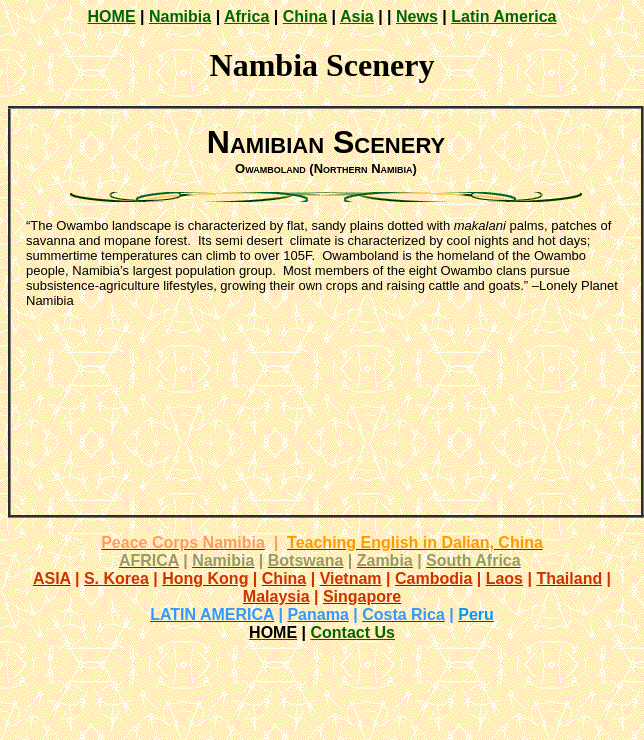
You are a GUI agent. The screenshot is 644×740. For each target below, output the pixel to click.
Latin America (503, 16)
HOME (112, 16)
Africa (246, 16)
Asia (357, 16)
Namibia (180, 16)
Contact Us (352, 632)
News (417, 16)
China (305, 16)
